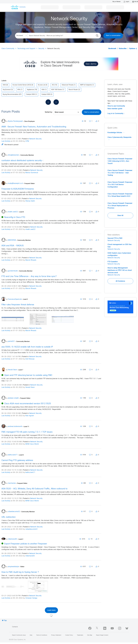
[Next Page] (56, 102)
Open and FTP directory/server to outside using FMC (28, 375)
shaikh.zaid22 (30, 229)
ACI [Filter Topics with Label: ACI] (53, 85)
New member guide (115, 109)
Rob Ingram (30, 416)
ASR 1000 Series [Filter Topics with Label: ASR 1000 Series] (57, 90)
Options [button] (132, 49)
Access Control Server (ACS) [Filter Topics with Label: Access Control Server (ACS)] (22, 85)
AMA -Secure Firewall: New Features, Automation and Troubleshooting (34, 127)
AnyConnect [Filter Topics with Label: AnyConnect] (7, 90)
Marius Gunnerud (32, 173)
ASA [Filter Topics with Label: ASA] (43, 90)
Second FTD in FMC (115, 238)
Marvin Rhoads (31, 260)
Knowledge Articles (116, 133)
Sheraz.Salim (30, 201)
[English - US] (135, 2)
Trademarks (80, 635)
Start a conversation (113, 36)
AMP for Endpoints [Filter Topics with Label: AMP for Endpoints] (86, 85)
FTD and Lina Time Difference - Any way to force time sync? (29, 276)
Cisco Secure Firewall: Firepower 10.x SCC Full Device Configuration (120, 185)
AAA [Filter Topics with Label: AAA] (4, 85)
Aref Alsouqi (30, 359)
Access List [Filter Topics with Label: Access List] (41, 85)
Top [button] (5, 621)
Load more (51, 610)
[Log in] (126, 2)
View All (120, 215)
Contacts (15, 627)
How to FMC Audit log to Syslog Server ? (20, 572)
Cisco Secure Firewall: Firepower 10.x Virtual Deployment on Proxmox (120, 206)
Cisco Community (8, 49)
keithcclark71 (30, 472)
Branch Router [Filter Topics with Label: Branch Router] (73, 90)
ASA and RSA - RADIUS (13, 246)
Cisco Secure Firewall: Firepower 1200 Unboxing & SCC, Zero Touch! (120, 161)
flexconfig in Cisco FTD (15, 217)
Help (31, 635)
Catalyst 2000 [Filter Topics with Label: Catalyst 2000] (30, 94)
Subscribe (123, 49)
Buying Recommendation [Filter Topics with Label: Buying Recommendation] (11, 94)
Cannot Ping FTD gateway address (17, 460)
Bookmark (112, 49)
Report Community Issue (19, 635)
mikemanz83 (30, 556)
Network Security (35, 139)
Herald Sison (30, 387)
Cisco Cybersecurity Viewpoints (119, 139)
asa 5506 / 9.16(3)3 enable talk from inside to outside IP (27, 347)
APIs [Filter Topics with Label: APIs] (19, 90)
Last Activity (6, 141)
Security (41, 49)
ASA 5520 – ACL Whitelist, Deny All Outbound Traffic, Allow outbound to (34, 489)
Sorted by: (49, 112)
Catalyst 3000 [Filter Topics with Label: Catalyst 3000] (46, 94)
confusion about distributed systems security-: (22, 161)
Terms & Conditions (42, 635)
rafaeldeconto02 (31, 529)
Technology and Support (26, 49)
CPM (27, 141)
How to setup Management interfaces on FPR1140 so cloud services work (120, 270)
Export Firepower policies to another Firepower (26, 544)
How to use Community (116, 106)
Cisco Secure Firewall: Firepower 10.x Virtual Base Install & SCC (120, 195)
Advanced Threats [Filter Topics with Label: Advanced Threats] (68, 85)
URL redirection (9, 517)
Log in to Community (116, 113)
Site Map (90, 635)
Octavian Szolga (31, 598)
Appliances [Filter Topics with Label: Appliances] (31, 90)
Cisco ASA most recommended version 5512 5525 (28, 404)
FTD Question (113, 262)
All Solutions (120, 281)
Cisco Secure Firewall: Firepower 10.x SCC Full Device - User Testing (120, 173)
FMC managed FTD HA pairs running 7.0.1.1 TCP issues (27, 432)
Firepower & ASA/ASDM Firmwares (18, 189)
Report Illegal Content (102, 635)
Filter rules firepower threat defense (18, 305)
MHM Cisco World (32, 444)
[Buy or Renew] (117, 2)
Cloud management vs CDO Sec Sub (120, 246)
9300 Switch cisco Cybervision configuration (119, 254)
